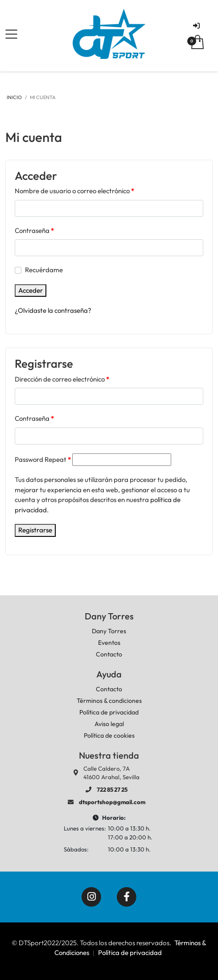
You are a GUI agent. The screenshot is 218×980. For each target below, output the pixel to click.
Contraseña (34, 230)
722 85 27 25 (112, 789)
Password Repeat (43, 459)
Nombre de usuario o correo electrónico (74, 191)
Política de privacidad (130, 953)
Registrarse (35, 530)
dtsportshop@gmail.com (112, 802)
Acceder (31, 290)
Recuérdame (44, 270)
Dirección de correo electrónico (62, 379)
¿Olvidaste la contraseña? (53, 310)
